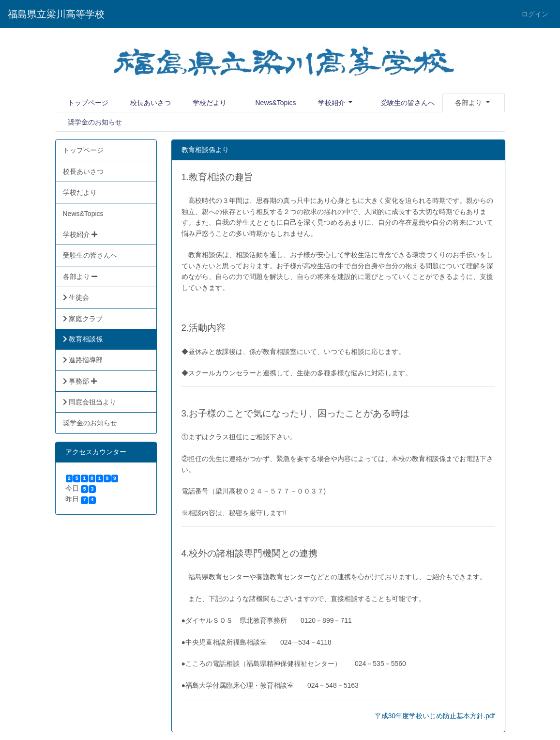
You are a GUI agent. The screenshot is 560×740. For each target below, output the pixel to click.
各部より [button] (469, 103)
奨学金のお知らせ (95, 122)
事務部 (80, 381)
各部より (80, 277)
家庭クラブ (83, 319)
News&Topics (275, 103)
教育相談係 (83, 339)
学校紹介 (333, 103)
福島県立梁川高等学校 (56, 14)
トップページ (88, 103)
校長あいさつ (151, 103)
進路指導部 (83, 360)
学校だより (210, 103)
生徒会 (76, 297)
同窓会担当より (90, 402)
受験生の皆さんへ (408, 103)
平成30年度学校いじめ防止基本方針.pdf (435, 716)
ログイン (535, 14)
